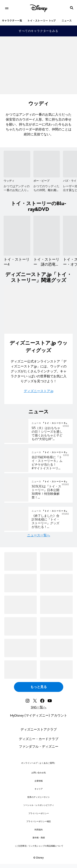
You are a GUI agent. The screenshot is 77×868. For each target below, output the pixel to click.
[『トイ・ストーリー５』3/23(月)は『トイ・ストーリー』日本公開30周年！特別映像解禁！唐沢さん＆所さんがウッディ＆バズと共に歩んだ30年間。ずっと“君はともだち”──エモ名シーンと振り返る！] (50, 492)
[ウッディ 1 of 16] (17, 164)
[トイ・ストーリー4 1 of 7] (17, 236)
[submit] (72, 8)
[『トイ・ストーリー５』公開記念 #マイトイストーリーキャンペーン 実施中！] (50, 463)
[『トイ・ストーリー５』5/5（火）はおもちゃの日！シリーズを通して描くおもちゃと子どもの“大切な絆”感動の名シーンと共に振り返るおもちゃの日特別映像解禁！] (50, 434)
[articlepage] (17, 442)
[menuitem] (7, 8)
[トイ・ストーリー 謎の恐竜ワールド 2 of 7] (47, 236)
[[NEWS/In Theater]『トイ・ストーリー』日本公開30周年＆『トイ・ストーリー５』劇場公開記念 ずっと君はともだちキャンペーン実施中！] (50, 522)
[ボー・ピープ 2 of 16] (47, 164)
